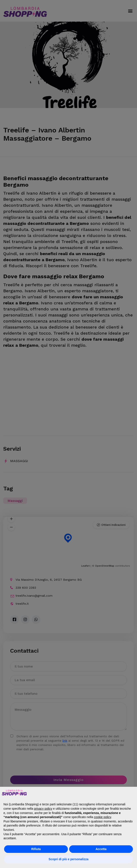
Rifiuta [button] (36, 849)
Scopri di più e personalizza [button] (68, 859)
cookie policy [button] (103, 817)
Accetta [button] (101, 849)
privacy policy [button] (43, 809)
